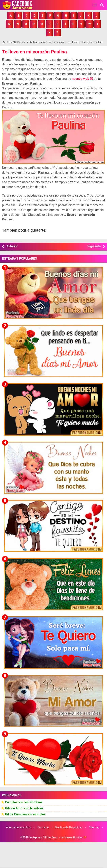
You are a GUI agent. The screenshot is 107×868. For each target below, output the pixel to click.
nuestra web (80, 79)
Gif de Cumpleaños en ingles (25, 814)
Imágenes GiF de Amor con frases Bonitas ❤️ (58, 838)
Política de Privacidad (69, 827)
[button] (11, 16)
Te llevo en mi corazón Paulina (34, 52)
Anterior (12, 246)
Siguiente (94, 246)
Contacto (43, 827)
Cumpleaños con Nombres (24, 802)
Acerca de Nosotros (18, 827)
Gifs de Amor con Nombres (24, 808)
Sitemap (94, 827)
